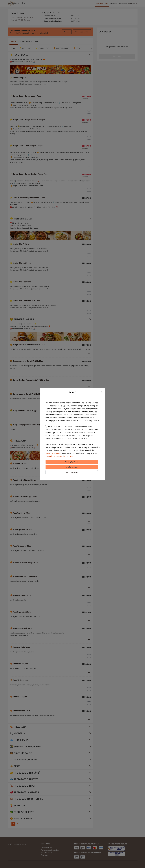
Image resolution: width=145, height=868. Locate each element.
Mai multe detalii (72, 472)
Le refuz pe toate (72, 467)
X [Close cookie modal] (102, 392)
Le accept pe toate (72, 462)
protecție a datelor (53, 453)
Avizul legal (69, 456)
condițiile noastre (55, 456)
